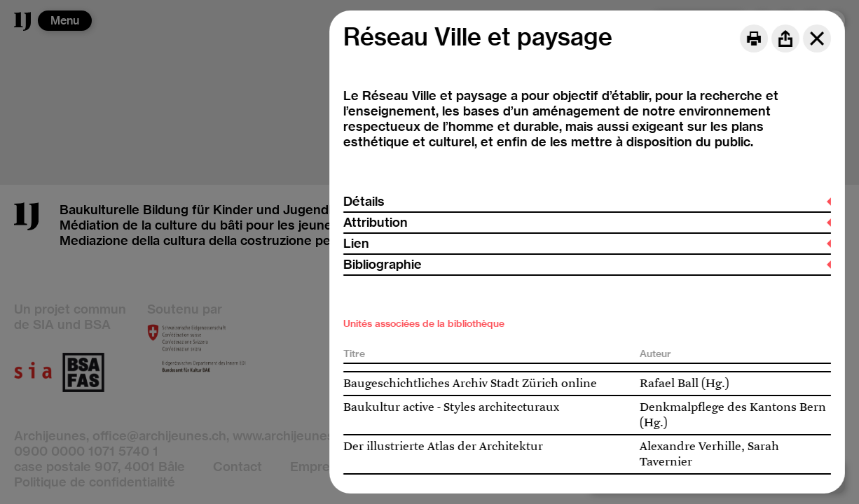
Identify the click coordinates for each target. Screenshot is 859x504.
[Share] (785, 38)
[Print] (754, 38)
